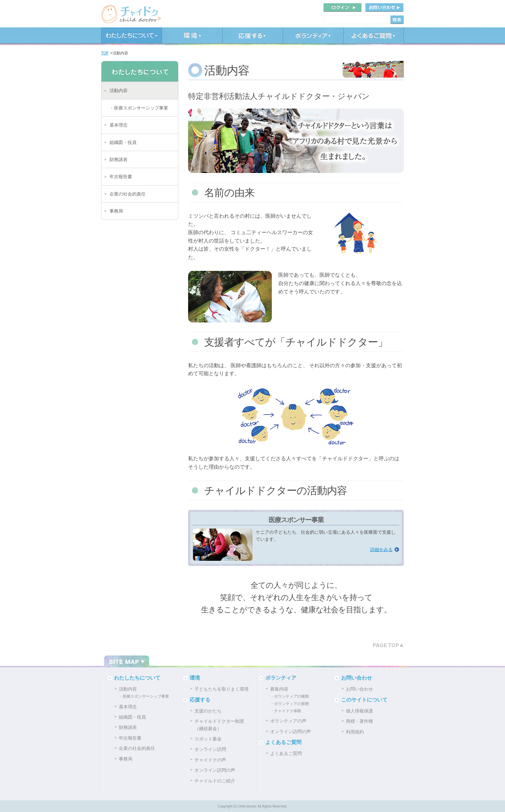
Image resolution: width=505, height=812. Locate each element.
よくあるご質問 (374, 36)
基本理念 (119, 125)
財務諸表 (119, 159)
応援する (252, 36)
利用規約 (355, 732)
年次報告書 (121, 176)
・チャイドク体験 (286, 711)
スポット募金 (208, 739)
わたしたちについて (131, 36)
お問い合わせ (357, 678)
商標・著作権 (359, 721)
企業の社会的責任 (128, 194)
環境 (192, 36)
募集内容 (279, 689)
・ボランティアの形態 (290, 704)
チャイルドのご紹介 (215, 781)
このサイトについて (364, 700)
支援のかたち (208, 711)
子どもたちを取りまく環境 (222, 689)
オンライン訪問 (210, 749)
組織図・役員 (123, 142)
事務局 (116, 211)
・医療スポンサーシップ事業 (139, 108)
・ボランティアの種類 (290, 696)
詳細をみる (381, 549)
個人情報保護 (359, 711)
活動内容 (119, 90)
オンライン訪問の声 (215, 770)
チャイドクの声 (210, 760)
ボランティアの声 (288, 721)
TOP (105, 53)
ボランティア (313, 36)
